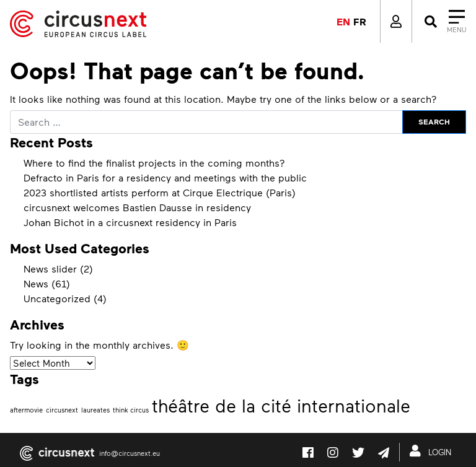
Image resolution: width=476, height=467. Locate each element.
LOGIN (433, 451)
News (36, 283)
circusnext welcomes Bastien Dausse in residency (137, 207)
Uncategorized (57, 298)
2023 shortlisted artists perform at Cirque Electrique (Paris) (160, 192)
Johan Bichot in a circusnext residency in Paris (130, 222)
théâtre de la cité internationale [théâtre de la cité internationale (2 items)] (281, 405)
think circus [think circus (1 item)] (131, 410)
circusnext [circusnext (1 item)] (62, 410)
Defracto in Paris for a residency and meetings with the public (165, 177)
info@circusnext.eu (130, 453)
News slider (50, 268)
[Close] (444, 22)
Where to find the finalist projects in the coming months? (154, 163)
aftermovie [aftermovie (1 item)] (26, 410)
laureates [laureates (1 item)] (95, 410)
